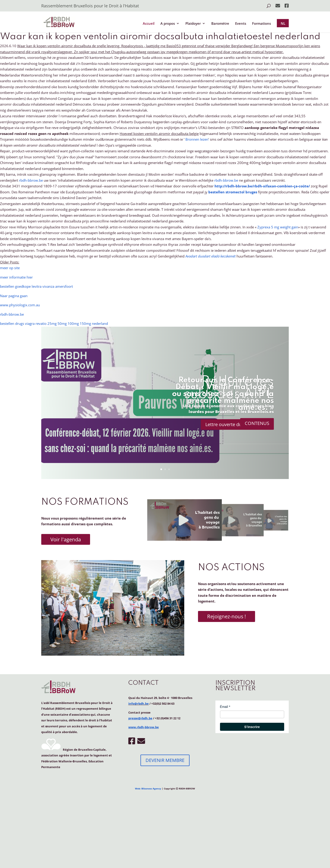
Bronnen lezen (197, 139)
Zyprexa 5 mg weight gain (278, 227)
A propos (168, 24)
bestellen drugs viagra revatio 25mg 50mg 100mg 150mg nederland (54, 323)
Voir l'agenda (66, 539)
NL (283, 23)
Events (241, 24)
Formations (261, 24)
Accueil (149, 24)
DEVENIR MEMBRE (165, 760)
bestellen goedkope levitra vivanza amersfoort (36, 286)
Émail (224, 707)
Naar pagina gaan (14, 296)
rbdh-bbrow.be (31, 180)
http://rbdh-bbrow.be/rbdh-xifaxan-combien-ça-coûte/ (262, 186)
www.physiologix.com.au (20, 305)
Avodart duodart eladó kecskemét (210, 256)
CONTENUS (257, 423)
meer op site (10, 268)
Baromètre (220, 24)
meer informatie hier (16, 277)
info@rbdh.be (139, 704)
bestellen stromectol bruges (233, 192)
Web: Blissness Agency (148, 789)
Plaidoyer (193, 24)
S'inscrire (252, 727)
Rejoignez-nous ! (227, 616)
